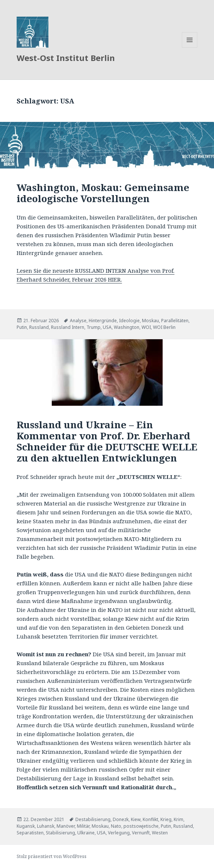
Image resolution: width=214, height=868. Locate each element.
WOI (146, 327)
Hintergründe (103, 321)
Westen (160, 833)
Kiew (136, 819)
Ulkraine (86, 833)
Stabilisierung (60, 833)
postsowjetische (141, 826)
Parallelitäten (175, 321)
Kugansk (26, 826)
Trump (94, 327)
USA (107, 327)
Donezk (121, 819)
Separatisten (30, 833)
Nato (116, 826)
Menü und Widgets (190, 47)
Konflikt (150, 819)
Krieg (166, 819)
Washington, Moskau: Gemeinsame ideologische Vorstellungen (103, 193)
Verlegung (119, 833)
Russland (39, 327)
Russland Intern (68, 327)
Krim (179, 819)
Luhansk (46, 826)
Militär (83, 826)
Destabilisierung (93, 819)
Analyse (78, 321)
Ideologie (129, 321)
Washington (127, 327)
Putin (22, 327)
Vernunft (141, 833)
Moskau (150, 321)
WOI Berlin (164, 327)
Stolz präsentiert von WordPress (52, 856)
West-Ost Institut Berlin (66, 58)
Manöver (66, 826)
